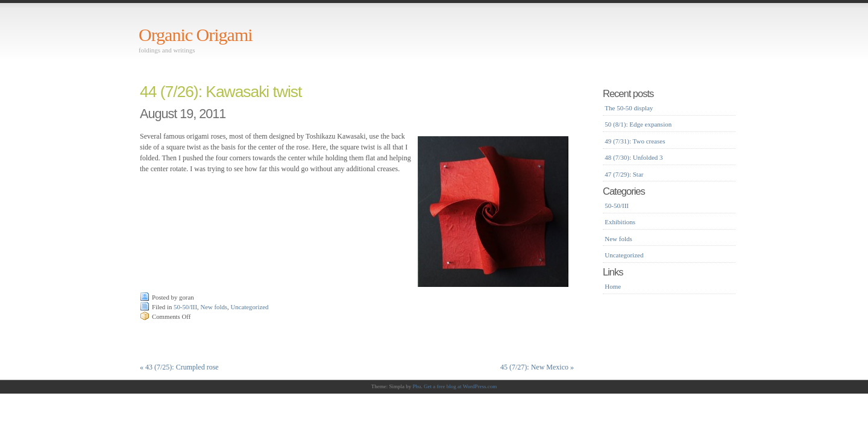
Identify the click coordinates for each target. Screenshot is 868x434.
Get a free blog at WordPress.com (460, 386)
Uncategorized (249, 307)
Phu (417, 386)
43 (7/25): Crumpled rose (179, 367)
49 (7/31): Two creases (635, 141)
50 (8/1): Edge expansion (638, 124)
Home (613, 286)
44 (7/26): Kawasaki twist (221, 92)
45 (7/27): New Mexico (537, 367)
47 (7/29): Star (624, 174)
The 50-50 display (629, 108)
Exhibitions (620, 222)
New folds (214, 307)
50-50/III (185, 307)
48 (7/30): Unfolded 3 (634, 157)
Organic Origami (196, 35)
